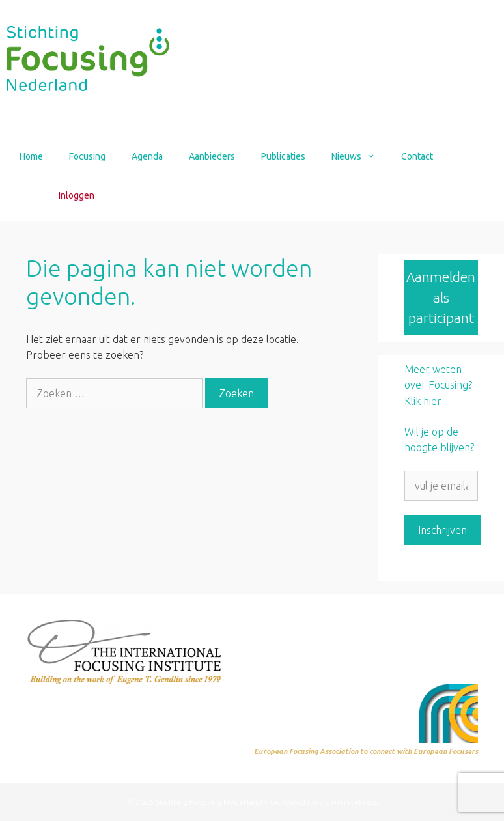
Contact (417, 156)
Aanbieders (212, 156)
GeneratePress (351, 802)
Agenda (147, 156)
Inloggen (77, 195)
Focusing (87, 156)
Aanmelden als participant (441, 297)
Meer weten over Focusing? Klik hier (438, 385)
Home (31, 156)
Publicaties (283, 156)
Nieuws (360, 156)
